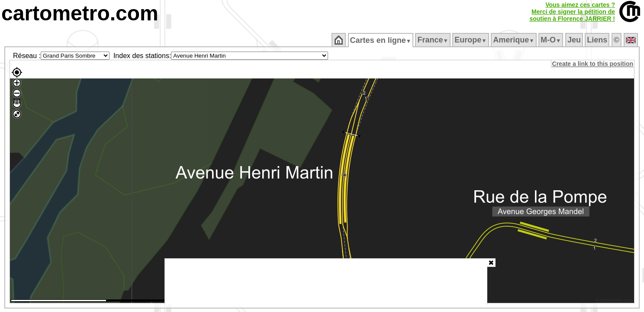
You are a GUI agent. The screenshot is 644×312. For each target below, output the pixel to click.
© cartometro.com (615, 302)
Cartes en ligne (381, 40)
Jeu (575, 40)
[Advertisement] (326, 282)
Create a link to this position (593, 64)
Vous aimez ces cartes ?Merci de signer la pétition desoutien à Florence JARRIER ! (572, 12)
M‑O (552, 40)
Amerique (514, 40)
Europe (471, 40)
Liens (598, 40)
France (433, 40)
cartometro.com (80, 13)
